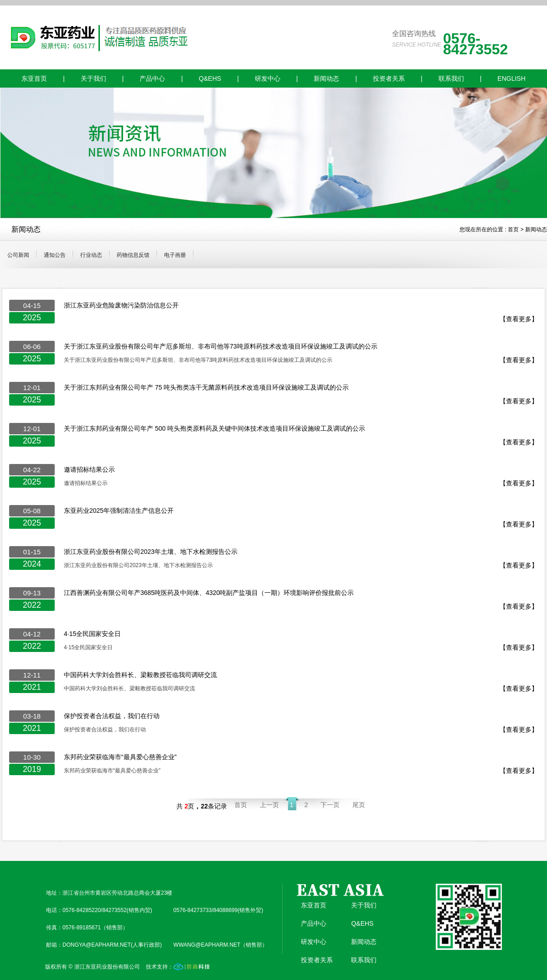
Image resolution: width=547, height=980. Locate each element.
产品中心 (152, 78)
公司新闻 (18, 255)
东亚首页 (34, 78)
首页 (513, 229)
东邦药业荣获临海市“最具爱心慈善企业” (120, 757)
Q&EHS (210, 78)
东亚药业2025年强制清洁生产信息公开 (119, 511)
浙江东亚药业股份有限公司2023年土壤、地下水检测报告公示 (151, 552)
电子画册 (175, 255)
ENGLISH (511, 78)
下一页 (330, 805)
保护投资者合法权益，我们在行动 (112, 716)
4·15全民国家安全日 (92, 634)
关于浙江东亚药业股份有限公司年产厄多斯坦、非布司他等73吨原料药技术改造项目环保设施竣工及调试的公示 (221, 346)
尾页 (359, 805)
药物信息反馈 (133, 255)
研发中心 (268, 78)
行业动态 (91, 255)
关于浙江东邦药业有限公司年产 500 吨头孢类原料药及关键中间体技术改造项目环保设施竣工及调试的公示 (214, 428)
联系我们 (451, 78)
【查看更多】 (519, 319)
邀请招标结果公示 (89, 469)
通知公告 (55, 255)
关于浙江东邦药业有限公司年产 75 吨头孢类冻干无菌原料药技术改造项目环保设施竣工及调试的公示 (206, 387)
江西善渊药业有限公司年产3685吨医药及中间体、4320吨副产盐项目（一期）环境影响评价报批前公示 (209, 593)
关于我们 (93, 78)
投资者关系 (389, 78)
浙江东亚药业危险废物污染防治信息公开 (121, 305)
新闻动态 (326, 78)
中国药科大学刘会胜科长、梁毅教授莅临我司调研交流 (140, 675)
